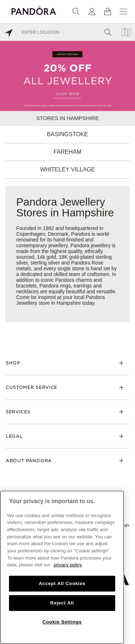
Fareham (67, 152)
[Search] (76, 11)
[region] (62, 567)
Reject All (62, 603)
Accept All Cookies (62, 583)
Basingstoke (67, 134)
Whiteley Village (67, 169)
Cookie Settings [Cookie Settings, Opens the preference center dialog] (62, 622)
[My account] (92, 11)
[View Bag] (108, 11)
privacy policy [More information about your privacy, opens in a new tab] (68, 565)
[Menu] (123, 11)
